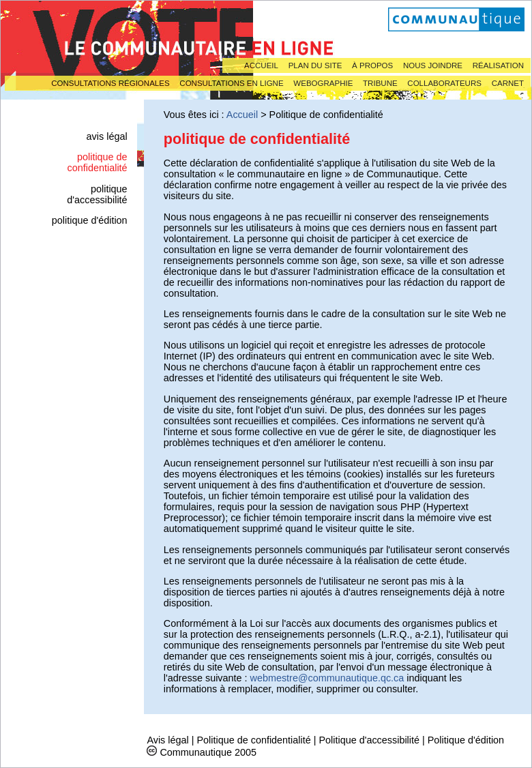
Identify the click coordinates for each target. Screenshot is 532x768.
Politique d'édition (90, 220)
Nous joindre (433, 65)
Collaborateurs (444, 83)
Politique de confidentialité (253, 740)
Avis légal (107, 136)
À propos (372, 65)
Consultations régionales (110, 83)
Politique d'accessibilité (97, 194)
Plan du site (315, 65)
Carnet (508, 83)
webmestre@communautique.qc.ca (327, 678)
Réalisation (498, 65)
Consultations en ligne (231, 83)
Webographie (323, 83)
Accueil (261, 65)
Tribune (380, 83)
